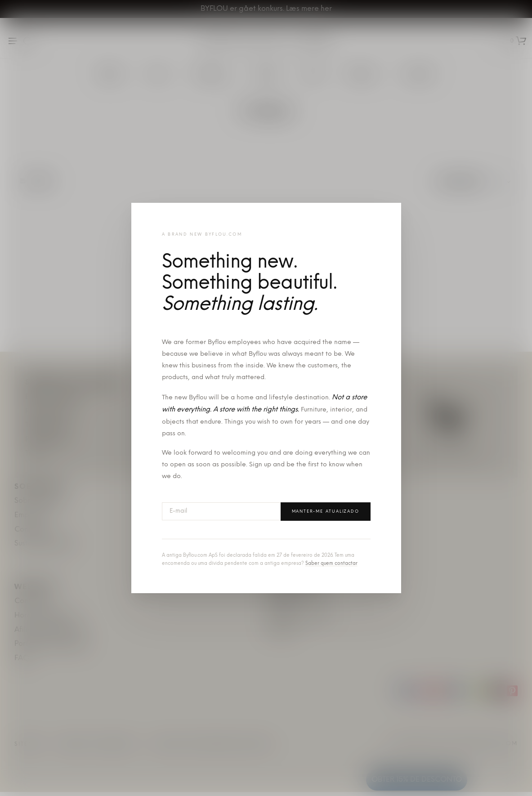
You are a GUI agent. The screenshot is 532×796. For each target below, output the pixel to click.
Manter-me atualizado (326, 512)
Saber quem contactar (331, 564)
